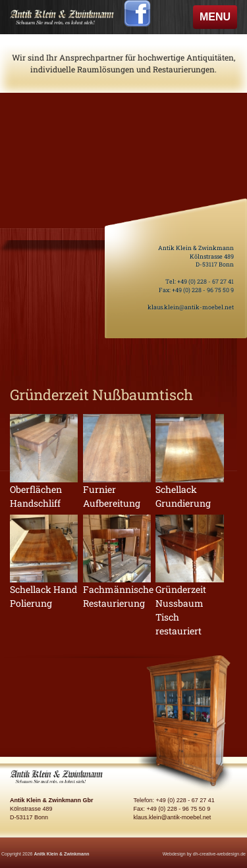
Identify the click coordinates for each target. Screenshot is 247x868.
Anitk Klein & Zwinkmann (61, 854)
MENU (218, 20)
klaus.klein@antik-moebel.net (191, 307)
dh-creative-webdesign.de (219, 854)
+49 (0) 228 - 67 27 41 (206, 281)
